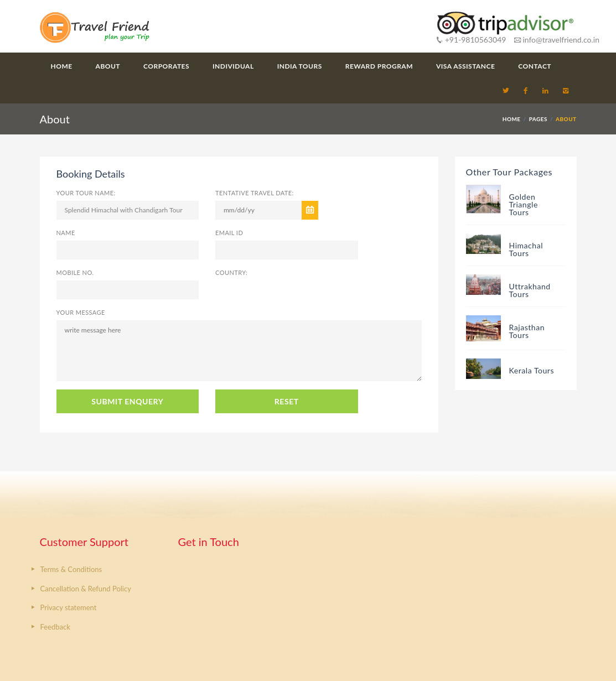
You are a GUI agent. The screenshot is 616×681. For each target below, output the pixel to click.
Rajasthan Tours (527, 331)
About (108, 66)
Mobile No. (75, 272)
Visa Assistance (465, 66)
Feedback (55, 627)
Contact (535, 66)
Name (66, 233)
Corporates (166, 66)
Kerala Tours (532, 370)
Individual (233, 66)
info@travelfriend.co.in (557, 40)
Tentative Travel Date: (255, 193)
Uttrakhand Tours (530, 290)
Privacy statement (69, 607)
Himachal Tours (526, 249)
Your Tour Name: (86, 193)
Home (62, 66)
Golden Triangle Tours (524, 204)
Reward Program (379, 66)
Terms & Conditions (71, 569)
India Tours (300, 66)
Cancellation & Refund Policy (86, 589)
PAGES (538, 119)
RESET (287, 401)
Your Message (81, 312)
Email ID (229, 233)
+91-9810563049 (471, 40)
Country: (231, 272)
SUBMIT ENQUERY (127, 401)
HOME (512, 119)
